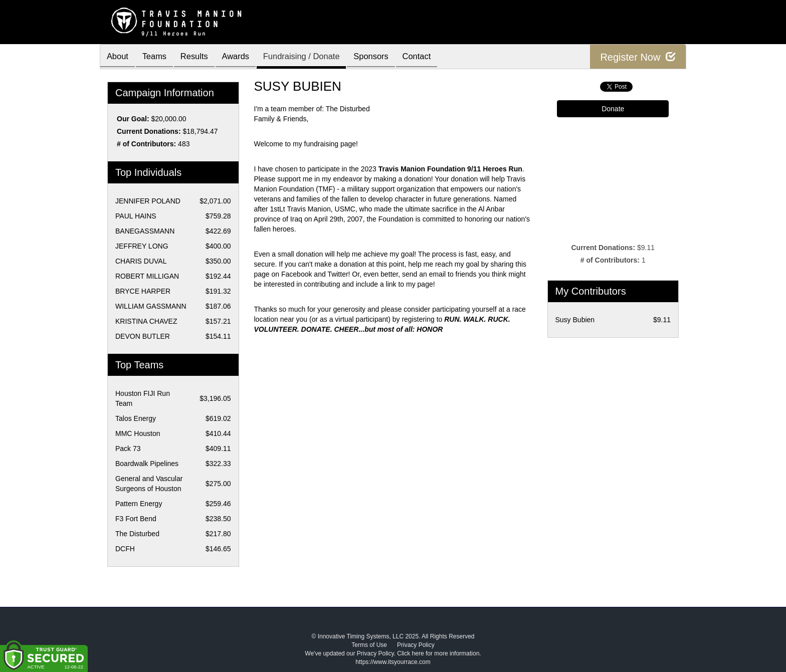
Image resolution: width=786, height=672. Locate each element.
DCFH (125, 549)
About (119, 57)
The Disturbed (137, 534)
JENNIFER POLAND (148, 201)
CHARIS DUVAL (141, 261)
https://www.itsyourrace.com (393, 662)
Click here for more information (438, 653)
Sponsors (387, 57)
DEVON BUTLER (143, 336)
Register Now (638, 57)
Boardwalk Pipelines (147, 464)
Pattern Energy (139, 504)
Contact (435, 57)
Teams (158, 57)
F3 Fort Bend (136, 519)
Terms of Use (369, 645)
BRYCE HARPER (143, 291)
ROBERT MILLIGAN (147, 276)
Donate (613, 109)
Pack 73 (128, 449)
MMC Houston (138, 433)
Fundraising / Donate (314, 57)
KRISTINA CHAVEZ (146, 321)
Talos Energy (136, 418)
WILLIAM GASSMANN (151, 306)
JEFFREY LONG (142, 246)
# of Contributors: (146, 144)
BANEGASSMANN (145, 231)
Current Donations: (149, 131)
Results (201, 57)
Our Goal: (133, 119)
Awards (245, 57)
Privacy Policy (416, 645)
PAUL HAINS (136, 216)
